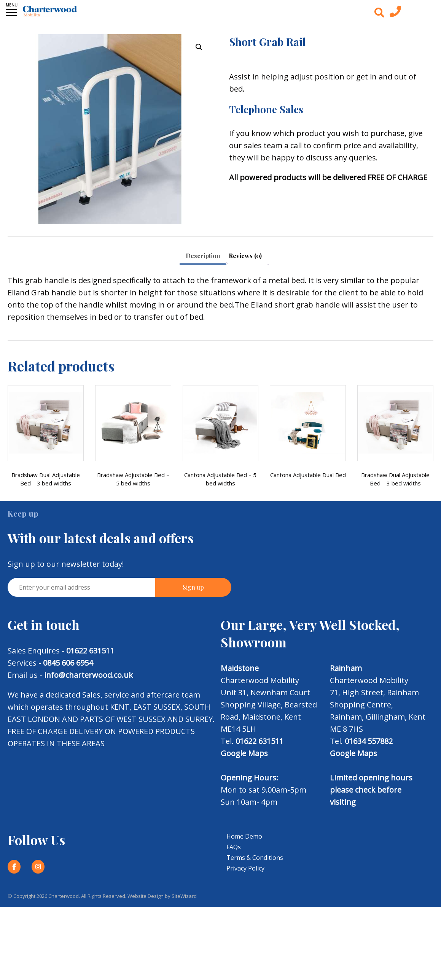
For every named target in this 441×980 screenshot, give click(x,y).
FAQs (234, 847)
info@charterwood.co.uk (88, 675)
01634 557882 (369, 741)
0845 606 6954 (68, 663)
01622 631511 (90, 651)
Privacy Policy (245, 868)
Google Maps (244, 753)
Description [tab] (203, 256)
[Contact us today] (395, 13)
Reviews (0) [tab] (245, 256)
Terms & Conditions (255, 858)
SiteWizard (184, 896)
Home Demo (244, 836)
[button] (199, 47)
